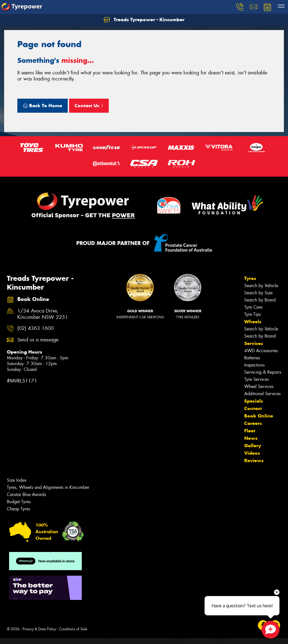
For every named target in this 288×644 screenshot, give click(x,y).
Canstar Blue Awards (26, 495)
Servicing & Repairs (263, 372)
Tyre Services (256, 379)
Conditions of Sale (73, 629)
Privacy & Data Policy (39, 629)
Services (254, 343)
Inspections (254, 365)
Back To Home (43, 106)
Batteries (252, 358)
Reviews (254, 460)
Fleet (250, 431)
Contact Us (89, 106)
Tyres (250, 278)
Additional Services (262, 394)
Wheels (253, 322)
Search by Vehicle (261, 286)
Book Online (259, 416)
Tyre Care (253, 307)
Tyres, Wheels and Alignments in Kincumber (48, 487)
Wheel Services (259, 386)
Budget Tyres (19, 502)
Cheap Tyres (18, 509)
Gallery (253, 446)
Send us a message (38, 340)
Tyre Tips (252, 314)
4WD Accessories (261, 351)
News (251, 438)
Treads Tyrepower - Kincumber (144, 20)
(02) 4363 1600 (36, 328)
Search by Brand (260, 300)
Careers (253, 423)
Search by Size (258, 293)
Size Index (17, 480)
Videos (252, 453)
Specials (254, 401)
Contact (253, 408)
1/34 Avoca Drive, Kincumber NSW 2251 (43, 314)
